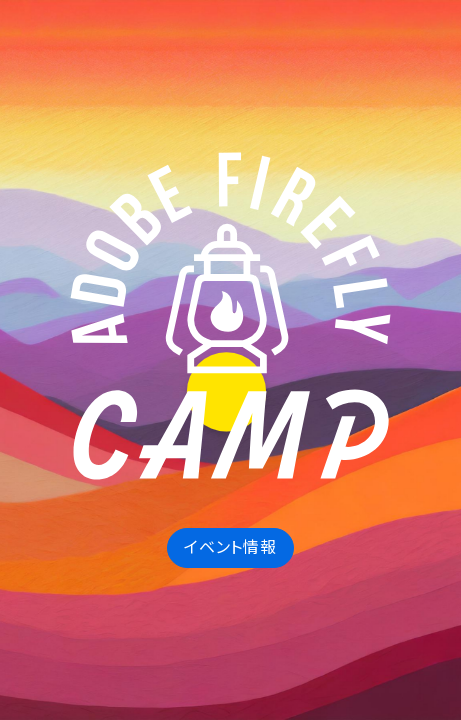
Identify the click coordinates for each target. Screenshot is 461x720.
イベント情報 (230, 547)
